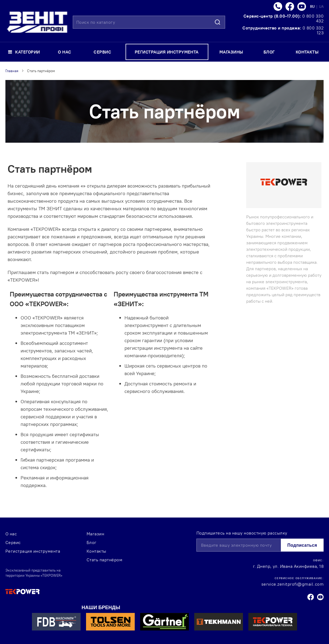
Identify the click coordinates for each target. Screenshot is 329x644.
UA (321, 6)
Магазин (95, 534)
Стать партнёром (104, 560)
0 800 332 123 (313, 30)
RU (313, 6)
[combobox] (149, 22)
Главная (12, 71)
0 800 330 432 (313, 18)
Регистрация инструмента (33, 551)
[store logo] (37, 22)
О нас (11, 534)
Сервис (13, 542)
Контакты (96, 551)
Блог (92, 542)
